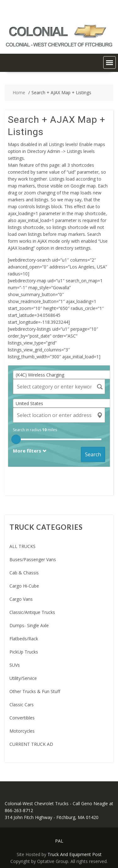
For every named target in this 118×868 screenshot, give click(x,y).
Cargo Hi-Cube (24, 586)
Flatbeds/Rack (24, 639)
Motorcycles (22, 731)
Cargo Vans (21, 599)
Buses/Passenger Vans (33, 559)
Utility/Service (23, 678)
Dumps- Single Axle (29, 625)
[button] (110, 62)
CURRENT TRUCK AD (31, 744)
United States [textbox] (29, 403)
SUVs (15, 665)
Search (93, 454)
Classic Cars (22, 705)
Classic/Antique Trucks (32, 612)
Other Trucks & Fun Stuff (35, 691)
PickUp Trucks (24, 652)
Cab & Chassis (24, 573)
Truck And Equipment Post (75, 854)
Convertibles (22, 718)
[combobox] (64, 375)
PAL (59, 841)
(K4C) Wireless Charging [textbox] (40, 375)
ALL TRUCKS (22, 546)
